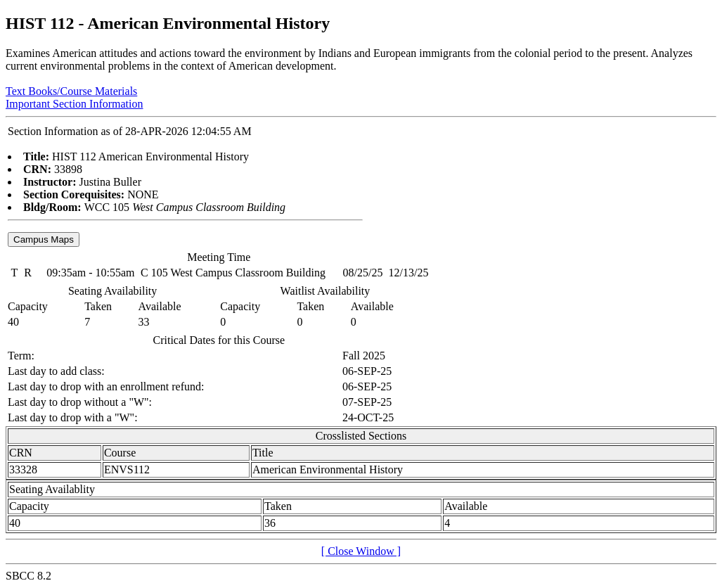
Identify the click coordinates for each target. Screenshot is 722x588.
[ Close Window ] (361, 551)
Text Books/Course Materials (71, 91)
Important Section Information (75, 104)
